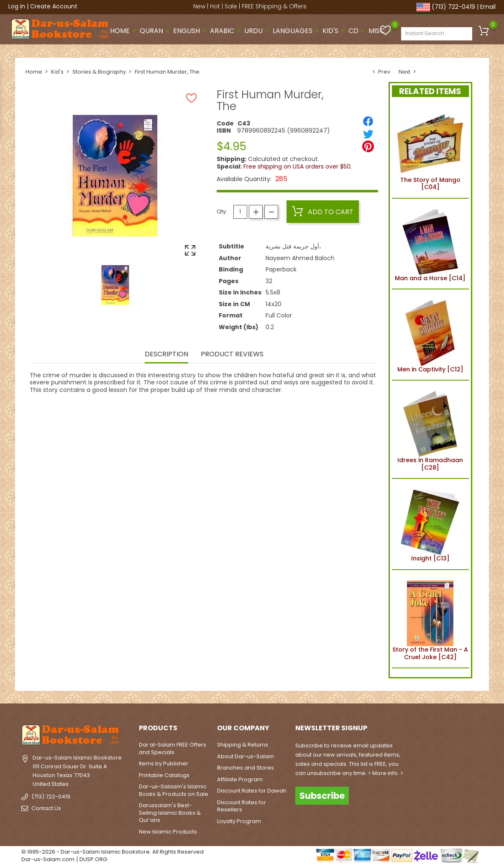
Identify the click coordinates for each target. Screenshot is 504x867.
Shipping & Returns (243, 745)
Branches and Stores (246, 768)
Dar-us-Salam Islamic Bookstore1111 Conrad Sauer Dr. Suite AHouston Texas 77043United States (77, 771)
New (199, 6)
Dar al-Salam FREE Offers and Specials (173, 748)
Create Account (54, 6)
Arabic (226, 31)
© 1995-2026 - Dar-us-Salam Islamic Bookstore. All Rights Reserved (113, 852)
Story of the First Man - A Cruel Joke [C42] (430, 619)
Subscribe (322, 796)
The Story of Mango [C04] (430, 149)
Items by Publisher (164, 763)
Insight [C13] (430, 524)
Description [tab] (166, 355)
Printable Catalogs (164, 775)
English (191, 31)
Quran (156, 31)
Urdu (258, 31)
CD (358, 31)
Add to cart (323, 212)
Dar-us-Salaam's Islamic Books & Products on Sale (174, 790)
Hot (215, 6)
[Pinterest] (368, 146)
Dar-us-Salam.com (48, 859)
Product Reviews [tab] (232, 355)
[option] (115, 285)
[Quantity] (240, 212)
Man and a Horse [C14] (430, 244)
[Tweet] (368, 134)
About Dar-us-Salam (246, 756)
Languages (297, 31)
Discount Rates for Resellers (242, 806)
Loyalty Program (239, 821)
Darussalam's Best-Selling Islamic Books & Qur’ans (170, 813)
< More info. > (386, 773)
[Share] (368, 121)
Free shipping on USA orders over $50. (298, 166)
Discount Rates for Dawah (252, 791)
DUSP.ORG (93, 859)
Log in (17, 6)
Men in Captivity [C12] (430, 335)
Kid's (335, 31)
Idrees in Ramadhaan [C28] (430, 430)
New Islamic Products (168, 832)
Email (488, 7)
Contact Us (46, 808)
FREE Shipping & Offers (274, 6)
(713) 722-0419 (453, 7)
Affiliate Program (240, 779)
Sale (231, 6)
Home (124, 31)
